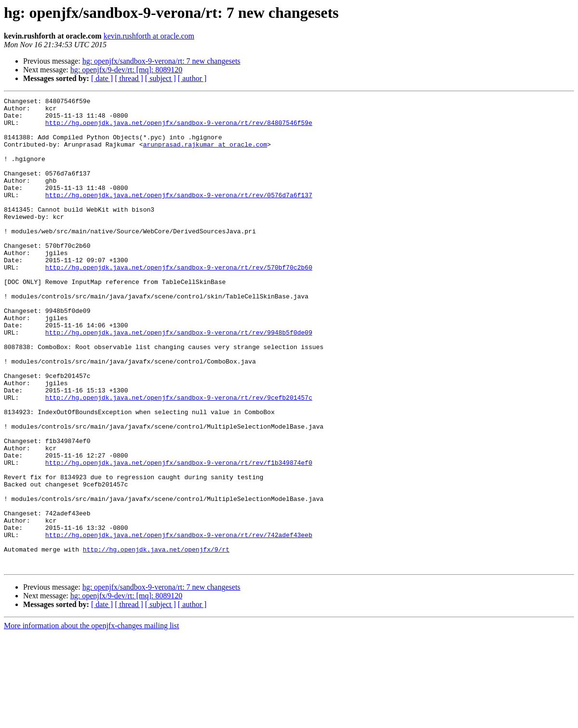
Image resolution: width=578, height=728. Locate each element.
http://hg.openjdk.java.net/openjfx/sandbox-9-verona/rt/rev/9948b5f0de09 (179, 380)
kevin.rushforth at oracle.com (149, 36)
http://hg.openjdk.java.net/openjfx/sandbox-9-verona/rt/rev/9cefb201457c (179, 458)
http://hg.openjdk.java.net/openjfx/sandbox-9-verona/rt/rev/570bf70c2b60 (179, 302)
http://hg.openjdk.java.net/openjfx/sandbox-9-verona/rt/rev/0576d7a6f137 (179, 215)
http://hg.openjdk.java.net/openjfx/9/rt (156, 640)
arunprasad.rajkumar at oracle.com (205, 154)
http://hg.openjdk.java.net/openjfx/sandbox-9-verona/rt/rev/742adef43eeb (179, 623)
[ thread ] (129, 78)
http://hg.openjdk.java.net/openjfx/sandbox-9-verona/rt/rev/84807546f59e (179, 128)
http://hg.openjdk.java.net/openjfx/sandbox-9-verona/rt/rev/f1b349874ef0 (179, 536)
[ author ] (192, 78)
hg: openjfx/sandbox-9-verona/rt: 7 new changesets (161, 61)
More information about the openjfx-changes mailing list (91, 720)
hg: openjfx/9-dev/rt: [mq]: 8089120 (126, 70)
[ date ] (102, 78)
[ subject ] (161, 78)
